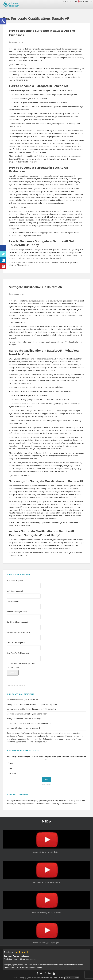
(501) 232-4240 (85, 1)
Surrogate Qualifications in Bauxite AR (36, 287)
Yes (11, 763)
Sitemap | (63, 978)
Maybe (13, 774)
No (11, 769)
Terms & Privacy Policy (16, 685)
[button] (3, 21)
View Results (47, 785)
